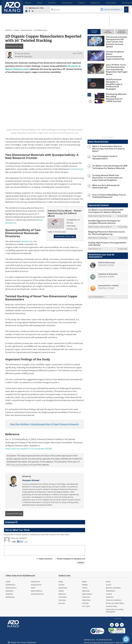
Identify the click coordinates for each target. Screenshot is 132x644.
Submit (81, 562)
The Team (86, 606)
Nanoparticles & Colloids (108, 277)
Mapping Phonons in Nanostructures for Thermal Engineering (106, 226)
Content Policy (112, 606)
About (108, 582)
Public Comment (46, 559)
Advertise (110, 597)
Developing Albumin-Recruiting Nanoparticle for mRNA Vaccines (117, 91)
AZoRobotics (11, 585)
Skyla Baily (28, 56)
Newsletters (111, 591)
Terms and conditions (20, 465)
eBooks (85, 585)
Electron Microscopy (107, 254)
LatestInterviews (108, 32)
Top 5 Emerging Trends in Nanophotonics (103, 152)
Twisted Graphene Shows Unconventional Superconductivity (116, 52)
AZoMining (10, 597)
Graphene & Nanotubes (108, 266)
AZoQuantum (36, 585)
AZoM (8, 582)
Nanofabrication (41, 30)
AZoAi (33, 588)
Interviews (63, 597)
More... (125, 3)
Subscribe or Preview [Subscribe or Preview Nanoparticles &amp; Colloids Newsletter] (106, 280)
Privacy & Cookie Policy (115, 603)
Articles (62, 585)
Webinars (62, 594)
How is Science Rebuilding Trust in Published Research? (108, 190)
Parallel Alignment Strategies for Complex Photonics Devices (107, 215)
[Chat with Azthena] (126, 639)
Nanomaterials (27, 30)
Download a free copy (65, 236)
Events (85, 588)
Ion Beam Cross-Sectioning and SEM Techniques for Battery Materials (108, 161)
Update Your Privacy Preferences (22, 641)
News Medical (36, 591)
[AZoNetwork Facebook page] (29, 11)
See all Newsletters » (97, 289)
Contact (109, 594)
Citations (11, 522)
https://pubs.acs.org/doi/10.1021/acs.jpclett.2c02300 (29, 449)
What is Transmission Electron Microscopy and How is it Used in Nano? (110, 142)
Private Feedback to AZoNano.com (71, 559)
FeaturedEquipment (121, 32)
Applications (87, 594)
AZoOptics (10, 591)
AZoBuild (9, 594)
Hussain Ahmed (31, 480)
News (17, 30)
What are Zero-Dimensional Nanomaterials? (104, 180)
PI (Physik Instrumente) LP (102, 220)
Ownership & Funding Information (115, 611)
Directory (62, 600)
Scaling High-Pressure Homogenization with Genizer (108, 236)
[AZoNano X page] (33, 11)
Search (109, 585)
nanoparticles (27, 241)
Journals (62, 603)
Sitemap (85, 603)
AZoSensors (36, 582)
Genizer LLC (97, 241)
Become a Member (113, 588)
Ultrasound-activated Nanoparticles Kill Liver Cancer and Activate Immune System (116, 40)
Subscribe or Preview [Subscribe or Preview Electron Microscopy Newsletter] (106, 257)
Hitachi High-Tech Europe (102, 209)
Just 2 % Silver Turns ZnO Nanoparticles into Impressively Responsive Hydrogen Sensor (117, 66)
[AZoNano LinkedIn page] (26, 11)
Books (84, 582)
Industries (86, 597)
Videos (61, 591)
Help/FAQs (86, 600)
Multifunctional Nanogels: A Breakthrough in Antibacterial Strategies (117, 79)
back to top (119, 618)
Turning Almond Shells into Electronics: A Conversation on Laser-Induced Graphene (110, 172)
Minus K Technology (100, 230)
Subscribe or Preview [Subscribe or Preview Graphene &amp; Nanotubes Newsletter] (106, 268)
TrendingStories (94, 32)
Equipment (63, 588)
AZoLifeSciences (37, 594)
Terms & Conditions (114, 600)
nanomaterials (76, 169)
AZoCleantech (11, 588)
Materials (86, 591)
